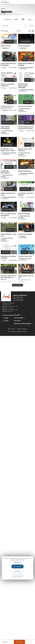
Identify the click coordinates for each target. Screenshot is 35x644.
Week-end (23, 19)
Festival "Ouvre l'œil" (25, 256)
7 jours (30, 19)
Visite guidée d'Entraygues (5, 128)
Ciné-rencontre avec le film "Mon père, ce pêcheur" (8, 278)
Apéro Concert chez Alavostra (25, 150)
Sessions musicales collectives (8, 85)
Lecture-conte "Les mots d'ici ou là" (7, 107)
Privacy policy (17, 562)
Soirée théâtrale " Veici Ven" (9, 235)
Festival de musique (25, 234)
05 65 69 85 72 (20, 300)
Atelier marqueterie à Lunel (8, 194)
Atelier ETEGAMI (24, 214)
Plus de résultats (18, 285)
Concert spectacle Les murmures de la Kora (26, 128)
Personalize (17, 571)
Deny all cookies (17, 576)
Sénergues (5, 2)
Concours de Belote (25, 106)
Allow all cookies (18, 566)
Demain (16, 19)
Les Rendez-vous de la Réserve (26, 194)
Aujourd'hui (7, 19)
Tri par (19, 31)
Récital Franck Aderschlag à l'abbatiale (23, 86)
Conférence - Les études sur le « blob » (8, 150)
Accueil (3, 8)
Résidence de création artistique (8, 257)
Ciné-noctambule (24, 46)
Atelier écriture (6, 46)
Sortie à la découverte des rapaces (8, 215)
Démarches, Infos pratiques (19, 642)
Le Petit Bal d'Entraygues (5, 172)
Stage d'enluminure (25, 171)
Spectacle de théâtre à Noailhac (26, 64)
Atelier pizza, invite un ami (26, 277)
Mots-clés (5, 26)
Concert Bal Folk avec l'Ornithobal (8, 64)
